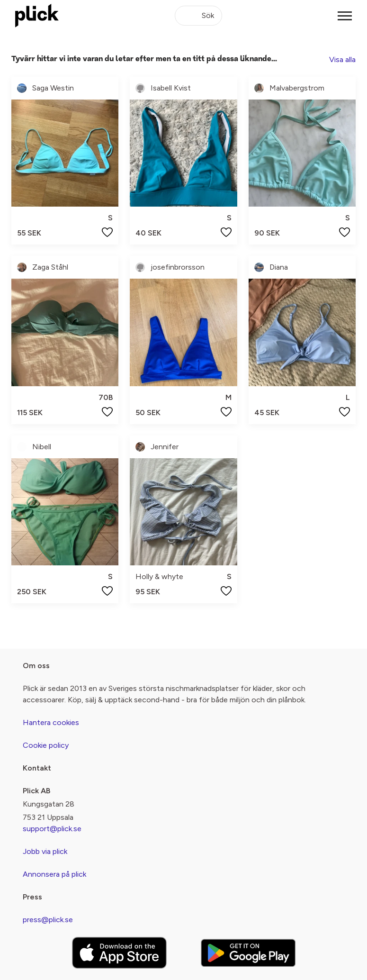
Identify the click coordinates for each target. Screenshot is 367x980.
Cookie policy (46, 745)
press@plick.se (48, 920)
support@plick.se (52, 829)
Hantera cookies (51, 722)
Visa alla (342, 59)
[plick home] (37, 16)
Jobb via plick (45, 851)
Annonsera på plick (54, 874)
